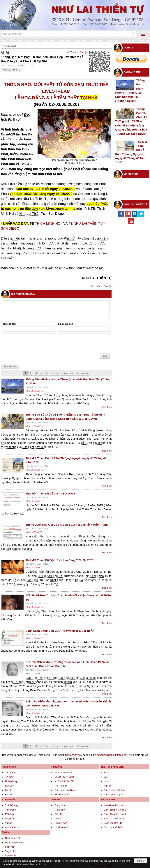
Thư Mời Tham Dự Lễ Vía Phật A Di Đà (50, 493)
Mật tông (9, 814)
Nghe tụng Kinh (13, 838)
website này (75, 755)
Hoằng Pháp (11, 781)
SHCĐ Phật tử (62, 795)
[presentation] (31, 343)
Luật (106, 777)
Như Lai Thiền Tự (12, 70)
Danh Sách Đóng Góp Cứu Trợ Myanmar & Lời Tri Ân (60, 631)
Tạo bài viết (10, 366)
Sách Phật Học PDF (114, 819)
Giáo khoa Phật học (114, 805)
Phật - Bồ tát (61, 786)
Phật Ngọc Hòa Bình (65, 790)
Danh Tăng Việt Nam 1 (115, 810)
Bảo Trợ (9, 790)
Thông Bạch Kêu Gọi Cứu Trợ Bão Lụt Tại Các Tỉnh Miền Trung (67, 525)
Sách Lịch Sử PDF (113, 827)
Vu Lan (9, 823)
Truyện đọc (11, 851)
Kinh (106, 773)
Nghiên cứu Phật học (114, 790)
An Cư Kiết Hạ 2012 (64, 781)
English (9, 795)
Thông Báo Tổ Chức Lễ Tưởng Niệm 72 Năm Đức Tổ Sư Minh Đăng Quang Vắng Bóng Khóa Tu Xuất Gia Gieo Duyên (131, 121)
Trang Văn (60, 805)
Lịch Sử (58, 819)
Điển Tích (59, 814)
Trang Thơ (60, 810)
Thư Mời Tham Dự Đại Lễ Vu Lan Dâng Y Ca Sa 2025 (59, 560)
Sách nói (9, 847)
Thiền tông (10, 810)
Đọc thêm (107, 407)
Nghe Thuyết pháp (14, 842)
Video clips (10, 856)
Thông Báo (11, 773)
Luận (106, 781)
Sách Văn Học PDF (114, 823)
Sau (82, 52)
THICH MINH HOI (49, 224)
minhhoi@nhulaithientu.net (112, 755)
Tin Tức (9, 777)
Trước (73, 52)
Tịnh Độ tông (12, 805)
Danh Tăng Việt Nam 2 (115, 814)
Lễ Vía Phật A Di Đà (64, 777)
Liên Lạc (9, 786)
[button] (143, 34)
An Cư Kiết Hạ (12, 827)
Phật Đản (10, 819)
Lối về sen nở (61, 827)
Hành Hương (61, 823)
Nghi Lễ (108, 786)
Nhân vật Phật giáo (113, 795)
